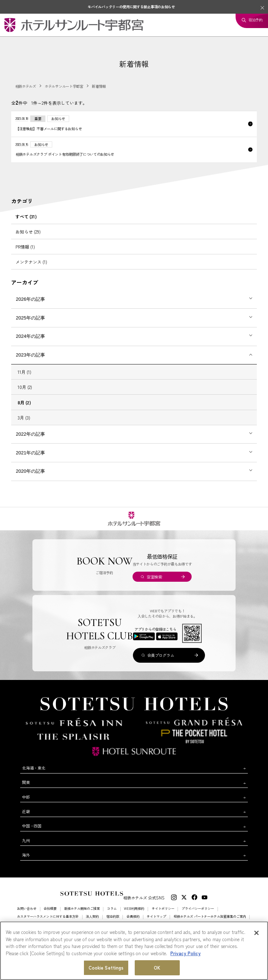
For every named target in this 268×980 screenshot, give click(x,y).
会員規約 (133, 917)
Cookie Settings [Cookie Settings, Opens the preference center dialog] (106, 968)
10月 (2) (25, 387)
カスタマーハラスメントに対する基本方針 (48, 917)
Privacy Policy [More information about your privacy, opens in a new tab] (186, 953)
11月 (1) (24, 372)
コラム (112, 909)
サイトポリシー (163, 909)
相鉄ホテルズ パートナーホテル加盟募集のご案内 (210, 917)
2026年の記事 (30, 299)
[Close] (256, 933)
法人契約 (92, 917)
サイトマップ (156, 917)
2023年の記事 (30, 355)
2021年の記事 (30, 453)
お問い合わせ (27, 909)
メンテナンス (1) (31, 262)
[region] (134, 951)
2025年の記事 (30, 318)
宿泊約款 (113, 917)
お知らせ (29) (28, 232)
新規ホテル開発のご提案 (82, 909)
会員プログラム (161, 655)
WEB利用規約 (134, 909)
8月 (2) (24, 402)
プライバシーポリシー (198, 909)
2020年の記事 (30, 471)
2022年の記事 (30, 434)
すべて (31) (26, 216)
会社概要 (50, 909)
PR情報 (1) (25, 247)
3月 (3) (24, 418)
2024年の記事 (30, 336)
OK (157, 968)
